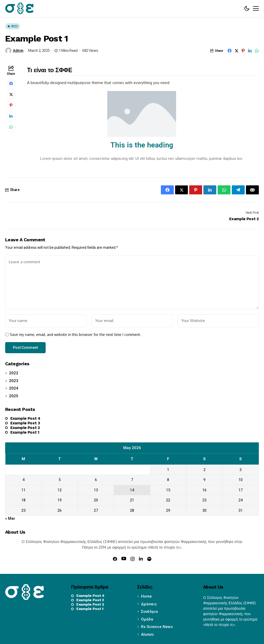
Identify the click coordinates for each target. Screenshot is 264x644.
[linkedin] (141, 559)
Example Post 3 (25, 423)
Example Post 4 (25, 418)
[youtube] (124, 559)
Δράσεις (149, 604)
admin (18, 51)
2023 (14, 381)
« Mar (10, 518)
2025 (14, 396)
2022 (14, 373)
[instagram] (133, 559)
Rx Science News (157, 627)
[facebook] (115, 559)
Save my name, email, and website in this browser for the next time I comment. (75, 335)
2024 (14, 388)
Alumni (147, 634)
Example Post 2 (25, 428)
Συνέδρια (149, 612)
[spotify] (149, 559)
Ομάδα (147, 619)
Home (146, 596)
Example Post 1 (25, 432)
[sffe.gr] (19, 8)
